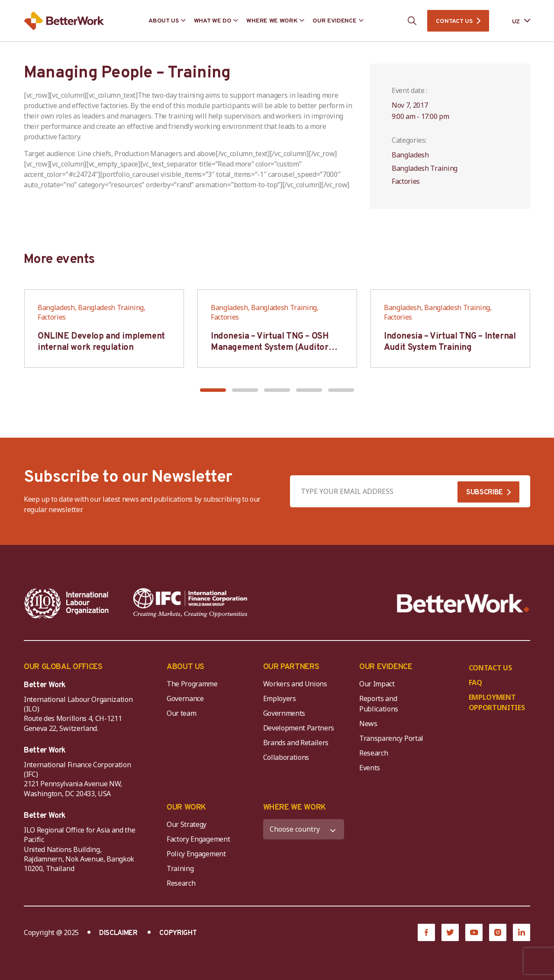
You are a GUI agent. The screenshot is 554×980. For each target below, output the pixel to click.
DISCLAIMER (118, 933)
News (368, 724)
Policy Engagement (198, 854)
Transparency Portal (391, 738)
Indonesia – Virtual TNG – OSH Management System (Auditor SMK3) (270, 348)
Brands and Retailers (296, 743)
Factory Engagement (198, 839)
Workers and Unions (295, 684)
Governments (284, 713)
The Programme (192, 684)
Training (180, 868)
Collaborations (286, 757)
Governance (185, 698)
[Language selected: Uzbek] (515, 21)
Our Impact (377, 684)
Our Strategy (187, 824)
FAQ (475, 682)
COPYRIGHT (178, 933)
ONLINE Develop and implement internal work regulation (101, 342)
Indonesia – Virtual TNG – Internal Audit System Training (450, 342)
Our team (181, 713)
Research (374, 753)
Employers (280, 698)
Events (370, 768)
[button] (213, 390)
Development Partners (299, 728)
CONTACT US (454, 21)
